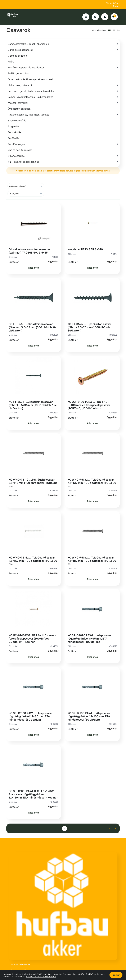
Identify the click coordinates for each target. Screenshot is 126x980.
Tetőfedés (14, 138)
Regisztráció (19, 970)
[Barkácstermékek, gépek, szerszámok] (63, 44)
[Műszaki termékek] (63, 103)
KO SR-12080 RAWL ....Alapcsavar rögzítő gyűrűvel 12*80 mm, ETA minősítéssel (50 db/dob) (30, 716)
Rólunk (116, 6)
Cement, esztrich (17, 56)
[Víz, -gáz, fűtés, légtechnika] (63, 162)
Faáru (11, 62)
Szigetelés (14, 126)
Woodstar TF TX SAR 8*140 (85, 249)
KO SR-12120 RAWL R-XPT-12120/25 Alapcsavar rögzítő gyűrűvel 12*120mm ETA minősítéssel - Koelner (33, 794)
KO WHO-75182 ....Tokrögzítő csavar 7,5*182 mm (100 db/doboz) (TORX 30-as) (92, 561)
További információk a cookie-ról (41, 976)
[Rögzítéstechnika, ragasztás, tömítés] (63, 115)
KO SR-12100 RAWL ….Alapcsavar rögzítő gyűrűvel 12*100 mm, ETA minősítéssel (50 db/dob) (89, 716)
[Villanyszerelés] (63, 156)
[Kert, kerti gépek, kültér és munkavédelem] (63, 91)
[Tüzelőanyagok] (63, 144)
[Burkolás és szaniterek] (63, 50)
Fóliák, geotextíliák (18, 73)
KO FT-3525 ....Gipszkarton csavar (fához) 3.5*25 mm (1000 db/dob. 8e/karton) (89, 327)
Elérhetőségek (113, 3)
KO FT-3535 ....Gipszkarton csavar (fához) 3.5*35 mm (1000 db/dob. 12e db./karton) (33, 405)
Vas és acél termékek (20, 150)
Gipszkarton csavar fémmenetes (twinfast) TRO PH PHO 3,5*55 (30, 251)
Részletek (33, 268)
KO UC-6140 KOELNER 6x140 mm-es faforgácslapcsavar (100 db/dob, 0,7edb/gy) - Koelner (32, 639)
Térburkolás (15, 132)
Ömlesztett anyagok (19, 109)
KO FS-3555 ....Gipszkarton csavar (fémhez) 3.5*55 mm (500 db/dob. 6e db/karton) (33, 327)
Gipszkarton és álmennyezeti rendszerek (31, 79)
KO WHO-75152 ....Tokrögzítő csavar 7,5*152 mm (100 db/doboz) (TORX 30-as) (33, 561)
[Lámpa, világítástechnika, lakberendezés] (63, 97)
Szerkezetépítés (17, 121)
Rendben (116, 975)
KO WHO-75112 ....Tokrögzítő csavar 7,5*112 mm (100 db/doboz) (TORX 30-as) (33, 483)
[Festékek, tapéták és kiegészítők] (63, 67)
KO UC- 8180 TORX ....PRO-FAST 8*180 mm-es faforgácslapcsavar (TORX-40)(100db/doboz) (89, 405)
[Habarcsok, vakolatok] (63, 85)
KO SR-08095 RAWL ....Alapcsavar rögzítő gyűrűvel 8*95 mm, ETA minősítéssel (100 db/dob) (89, 639)
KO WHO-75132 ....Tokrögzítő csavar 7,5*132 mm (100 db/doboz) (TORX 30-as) (92, 483)
